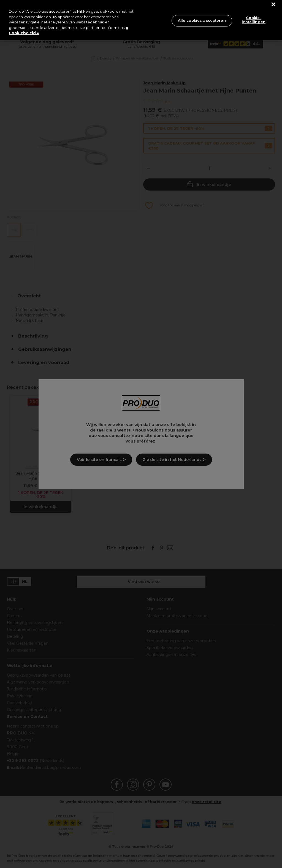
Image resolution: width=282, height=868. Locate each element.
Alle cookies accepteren (202, 20)
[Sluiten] (274, 5)
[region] (141, 20)
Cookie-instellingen (254, 20)
